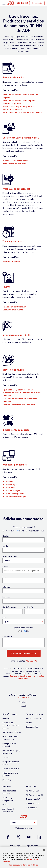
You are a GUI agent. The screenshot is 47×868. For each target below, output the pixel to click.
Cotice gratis (37, 3)
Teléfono (6, 587)
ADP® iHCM (8, 482)
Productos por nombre (15, 464)
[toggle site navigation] (4, 3)
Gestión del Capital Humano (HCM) (21, 138)
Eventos (6, 805)
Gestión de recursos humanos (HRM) (19, 405)
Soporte (23, 706)
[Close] (44, 850)
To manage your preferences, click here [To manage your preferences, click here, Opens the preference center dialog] (23, 865)
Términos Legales (15, 846)
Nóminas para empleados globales (19, 106)
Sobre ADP (31, 786)
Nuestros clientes (34, 714)
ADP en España (32, 791)
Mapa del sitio (32, 846)
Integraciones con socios (16, 430)
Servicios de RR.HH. (13, 370)
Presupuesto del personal (16, 189)
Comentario (7, 636)
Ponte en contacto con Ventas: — (23, 696)
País (4, 617)
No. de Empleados (10, 607)
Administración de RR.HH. (15, 164)
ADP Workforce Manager (14, 496)
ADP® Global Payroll (12, 491)
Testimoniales (32, 727)
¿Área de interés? (10, 556)
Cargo (5, 577)
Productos (7, 780)
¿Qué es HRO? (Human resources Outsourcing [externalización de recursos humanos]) (22, 393)
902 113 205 (31, 661)
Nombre (6, 536)
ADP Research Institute (9, 810)
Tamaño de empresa (34, 718)
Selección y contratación (14, 307)
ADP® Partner (9, 488)
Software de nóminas (12, 109)
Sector (29, 723)
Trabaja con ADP (33, 799)
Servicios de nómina (13, 77)
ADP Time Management (13, 494)
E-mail (5, 566)
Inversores (30, 808)
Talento (7, 287)
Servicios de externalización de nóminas (11, 725)
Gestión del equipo (11, 261)
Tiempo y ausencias (13, 241)
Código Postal (30, 607)
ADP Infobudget (10, 485)
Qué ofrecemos (10, 714)
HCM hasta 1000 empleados (15, 161)
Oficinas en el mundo (23, 828)
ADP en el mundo (33, 795)
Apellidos (6, 546)
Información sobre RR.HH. (17, 335)
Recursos (7, 786)
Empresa (6, 597)
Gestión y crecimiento (13, 310)
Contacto (23, 702)
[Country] (23, 822)
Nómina (6, 718)
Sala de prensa (32, 803)
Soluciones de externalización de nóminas (22, 112)
